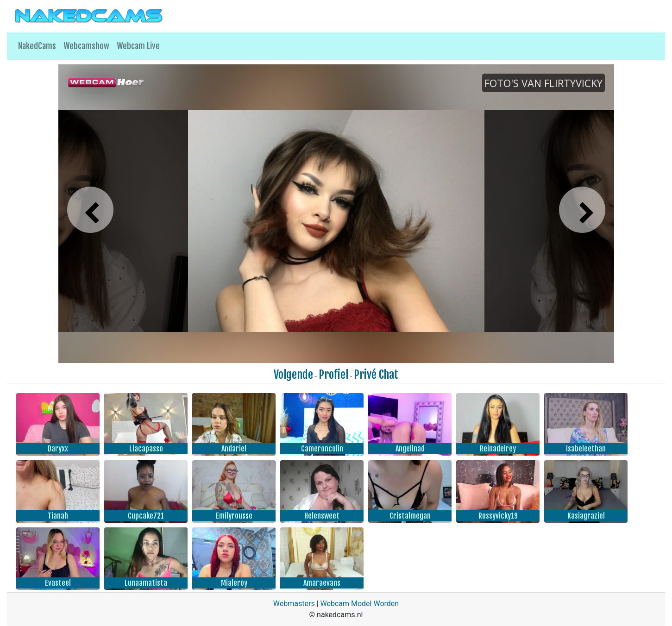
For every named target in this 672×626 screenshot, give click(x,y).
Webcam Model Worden (360, 604)
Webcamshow (86, 46)
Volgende (293, 375)
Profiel (333, 375)
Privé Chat (376, 375)
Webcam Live (138, 46)
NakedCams (37, 46)
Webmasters (294, 604)
